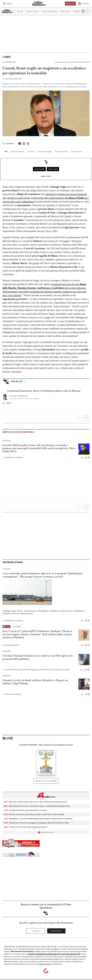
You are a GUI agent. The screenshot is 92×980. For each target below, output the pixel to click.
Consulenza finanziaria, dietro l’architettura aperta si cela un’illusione (44, 391)
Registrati (56, 931)
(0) (87, 621)
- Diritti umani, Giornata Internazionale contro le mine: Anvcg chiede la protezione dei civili (35, 802)
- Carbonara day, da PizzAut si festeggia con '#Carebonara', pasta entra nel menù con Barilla (36, 823)
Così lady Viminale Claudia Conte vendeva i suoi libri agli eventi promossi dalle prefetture (38, 657)
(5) (87, 458)
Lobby (7, 57)
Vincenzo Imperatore (18, 396)
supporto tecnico (45, 964)
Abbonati (70, 4)
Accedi (36, 931)
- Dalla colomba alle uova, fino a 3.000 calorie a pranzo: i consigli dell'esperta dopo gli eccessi (37, 806)
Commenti (8, 144)
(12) (87, 670)
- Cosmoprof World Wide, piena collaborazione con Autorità (25, 810)
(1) (9, 403)
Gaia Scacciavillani (12, 79)
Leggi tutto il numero (46, 781)
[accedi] (84, 4)
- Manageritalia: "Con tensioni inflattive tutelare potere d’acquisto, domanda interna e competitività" (38, 819)
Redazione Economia (13, 458)
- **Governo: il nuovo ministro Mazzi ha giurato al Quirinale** (26, 827)
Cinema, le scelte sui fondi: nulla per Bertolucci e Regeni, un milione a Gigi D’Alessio (35, 682)
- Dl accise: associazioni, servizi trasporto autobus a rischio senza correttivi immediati (34, 814)
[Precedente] (79, 418)
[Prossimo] (87, 418)
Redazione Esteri (11, 645)
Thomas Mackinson (12, 694)
